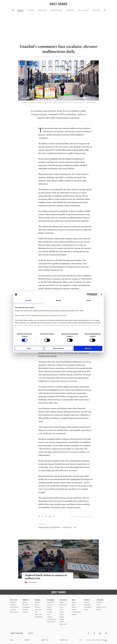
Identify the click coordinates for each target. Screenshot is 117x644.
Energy (49, 607)
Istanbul (31, 10)
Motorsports (88, 607)
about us (45, 640)
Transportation (52, 619)
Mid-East (37, 602)
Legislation (13, 605)
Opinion (100, 600)
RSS (81, 640)
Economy (50, 605)
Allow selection (58, 348)
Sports (87, 600)
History (62, 619)
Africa (36, 612)
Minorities (70, 10)
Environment (63, 605)
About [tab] (89, 300)
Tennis (86, 610)
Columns (99, 602)
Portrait (74, 610)
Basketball (87, 605)
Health (61, 602)
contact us (64, 640)
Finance (49, 610)
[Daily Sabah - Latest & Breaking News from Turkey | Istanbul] (58, 4)
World (38, 600)
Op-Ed (98, 605)
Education (42, 10)
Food (61, 610)
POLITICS (14, 600)
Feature (62, 622)
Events (74, 607)
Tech (49, 614)
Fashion (62, 612)
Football (87, 602)
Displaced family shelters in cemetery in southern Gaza (46, 577)
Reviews (74, 614)
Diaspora (96, 10)
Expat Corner (83, 10)
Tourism (50, 612)
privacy (27, 640)
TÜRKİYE (20, 10)
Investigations (56, 10)
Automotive (51, 602)
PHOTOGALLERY (32, 582)
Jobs (12, 640)
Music (74, 605)
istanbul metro (67, 527)
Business (51, 600)
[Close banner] (102, 294)
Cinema (74, 602)
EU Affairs (13, 610)
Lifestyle (63, 600)
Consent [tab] (28, 300)
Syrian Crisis (38, 614)
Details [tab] (58, 300)
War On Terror (14, 607)
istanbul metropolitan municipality (49, 527)
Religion (62, 617)
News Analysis (14, 612)
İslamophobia (39, 617)
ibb (75, 527)
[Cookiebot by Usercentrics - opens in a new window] (88, 294)
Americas (38, 607)
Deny (29, 348)
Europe (37, 605)
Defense (50, 617)
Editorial (99, 610)
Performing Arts (76, 612)
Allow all (88, 348)
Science (62, 614)
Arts (74, 600)
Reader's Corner (101, 607)
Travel (61, 607)
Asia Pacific (38, 610)
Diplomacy (13, 602)
